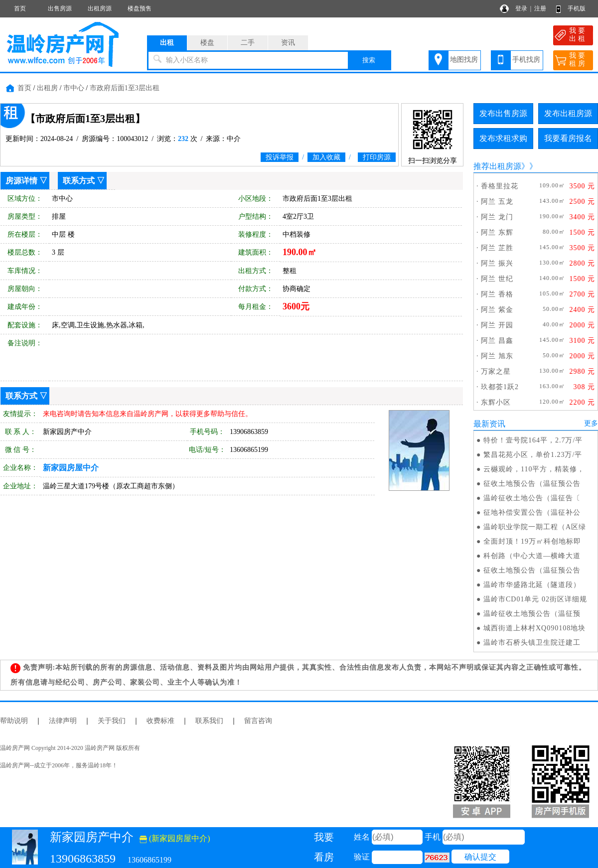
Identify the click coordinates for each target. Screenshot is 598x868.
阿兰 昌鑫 (497, 341)
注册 (540, 8)
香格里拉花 (500, 186)
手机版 (577, 8)
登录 (521, 8)
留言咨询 (258, 721)
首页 (20, 8)
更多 (591, 423)
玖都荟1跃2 (500, 387)
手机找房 (526, 60)
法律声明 (63, 721)
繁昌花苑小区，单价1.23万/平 (533, 455)
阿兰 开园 (497, 325)
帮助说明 (14, 721)
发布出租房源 (568, 113)
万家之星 (496, 371)
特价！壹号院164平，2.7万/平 (533, 440)
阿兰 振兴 (497, 263)
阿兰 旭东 (497, 356)
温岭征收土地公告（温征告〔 (532, 498)
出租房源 (100, 8)
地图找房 (464, 60)
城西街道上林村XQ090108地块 (534, 628)
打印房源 (377, 157)
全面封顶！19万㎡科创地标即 (532, 541)
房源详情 (21, 181)
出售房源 (60, 8)
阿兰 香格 (497, 294)
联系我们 (209, 721)
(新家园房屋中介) (175, 838)
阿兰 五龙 (497, 202)
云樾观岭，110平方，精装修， (534, 469)
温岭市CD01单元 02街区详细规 (535, 599)
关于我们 (112, 721)
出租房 (47, 88)
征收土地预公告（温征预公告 (532, 484)
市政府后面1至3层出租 (125, 88)
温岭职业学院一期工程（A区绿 (535, 527)
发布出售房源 (503, 113)
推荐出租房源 (497, 166)
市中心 (74, 88)
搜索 (369, 60)
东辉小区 (496, 402)
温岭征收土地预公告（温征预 (532, 614)
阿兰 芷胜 (497, 248)
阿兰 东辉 (497, 232)
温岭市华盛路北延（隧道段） (532, 585)
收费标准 (160, 721)
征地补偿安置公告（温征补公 (532, 512)
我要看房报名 (568, 138)
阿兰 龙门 (497, 217)
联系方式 (79, 181)
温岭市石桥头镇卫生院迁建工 (532, 643)
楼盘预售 (140, 8)
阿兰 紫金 (497, 310)
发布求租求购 (503, 138)
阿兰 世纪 (497, 279)
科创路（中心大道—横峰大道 (532, 556)
